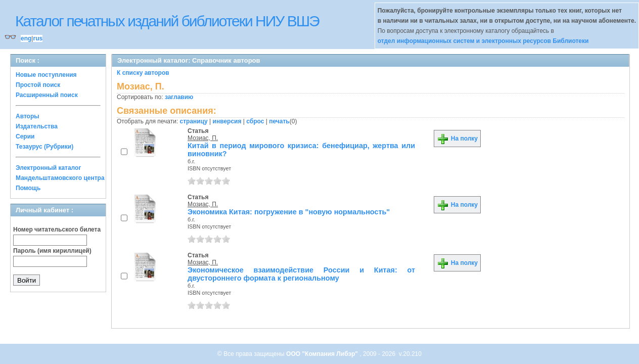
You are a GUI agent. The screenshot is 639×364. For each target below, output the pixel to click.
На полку (457, 139)
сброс (255, 121)
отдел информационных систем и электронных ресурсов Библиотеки (483, 41)
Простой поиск (38, 85)
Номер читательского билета (57, 230)
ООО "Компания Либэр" (323, 354)
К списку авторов (143, 73)
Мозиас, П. (203, 138)
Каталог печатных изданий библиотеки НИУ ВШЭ (167, 21)
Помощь (28, 188)
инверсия (227, 121)
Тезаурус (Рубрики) (44, 147)
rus (38, 38)
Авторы (28, 116)
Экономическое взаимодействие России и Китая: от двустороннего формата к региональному (301, 274)
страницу (194, 121)
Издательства (37, 126)
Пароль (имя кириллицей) (52, 251)
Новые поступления (46, 75)
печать (279, 121)
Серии (25, 136)
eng (26, 38)
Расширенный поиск (47, 95)
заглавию (179, 97)
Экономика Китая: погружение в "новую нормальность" (289, 212)
